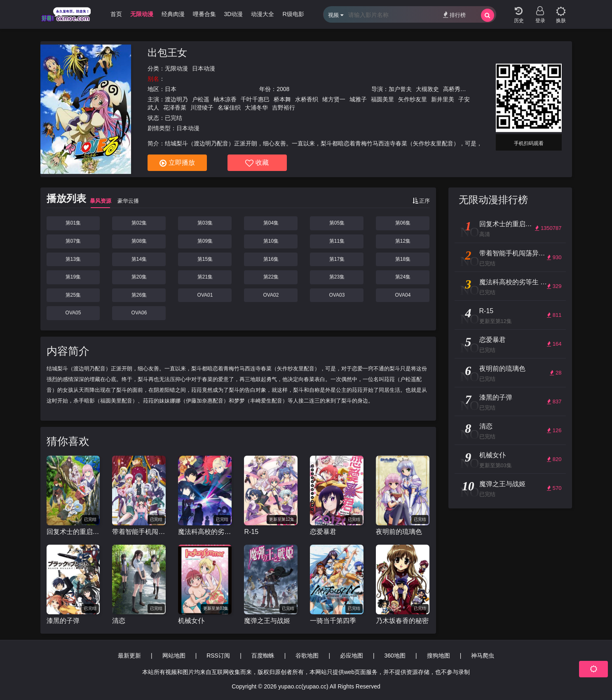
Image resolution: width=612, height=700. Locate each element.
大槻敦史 (427, 89)
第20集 (139, 277)
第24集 (403, 277)
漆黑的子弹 (63, 621)
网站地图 (174, 656)
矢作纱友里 (413, 99)
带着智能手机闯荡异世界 (139, 532)
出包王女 (167, 53)
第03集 (205, 223)
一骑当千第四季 (333, 621)
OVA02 (271, 295)
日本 (171, 89)
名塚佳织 (229, 108)
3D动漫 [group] (234, 14)
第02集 (139, 223)
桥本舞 (282, 99)
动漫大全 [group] (263, 14)
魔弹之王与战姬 (267, 621)
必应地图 (352, 656)
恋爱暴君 (323, 532)
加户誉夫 (400, 89)
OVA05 (73, 313)
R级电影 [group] (293, 14)
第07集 (73, 241)
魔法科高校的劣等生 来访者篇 (205, 532)
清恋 (119, 621)
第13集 (73, 259)
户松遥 (201, 99)
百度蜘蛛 (263, 656)
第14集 (139, 259)
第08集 (139, 241)
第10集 (271, 241)
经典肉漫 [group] (173, 14)
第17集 (337, 259)
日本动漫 (204, 68)
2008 (283, 89)
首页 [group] (116, 14)
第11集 (337, 241)
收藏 (257, 163)
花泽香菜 (175, 108)
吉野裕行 (284, 108)
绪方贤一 (334, 99)
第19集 (73, 277)
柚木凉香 (225, 99)
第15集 (205, 259)
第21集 (205, 277)
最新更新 (129, 656)
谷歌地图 (307, 656)
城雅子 (358, 99)
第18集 (403, 259)
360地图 (395, 656)
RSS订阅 (218, 656)
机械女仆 (191, 621)
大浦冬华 (256, 108)
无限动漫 (176, 68)
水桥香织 (307, 99)
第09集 (205, 241)
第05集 (337, 223)
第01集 (73, 223)
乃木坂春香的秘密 (402, 621)
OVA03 (337, 295)
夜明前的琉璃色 (399, 532)
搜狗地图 (438, 656)
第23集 (337, 277)
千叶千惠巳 (255, 99)
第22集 (271, 277)
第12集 (403, 241)
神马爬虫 (483, 656)
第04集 (271, 223)
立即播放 (177, 163)
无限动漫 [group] (142, 14)
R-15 (251, 532)
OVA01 (205, 295)
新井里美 (443, 99)
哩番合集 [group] (204, 14)
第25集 (73, 295)
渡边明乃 (176, 99)
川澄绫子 (202, 108)
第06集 (403, 223)
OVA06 (139, 313)
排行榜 (454, 15)
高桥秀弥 (455, 89)
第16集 (271, 259)
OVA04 (403, 295)
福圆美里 (382, 99)
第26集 (139, 295)
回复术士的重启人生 (73, 532)
